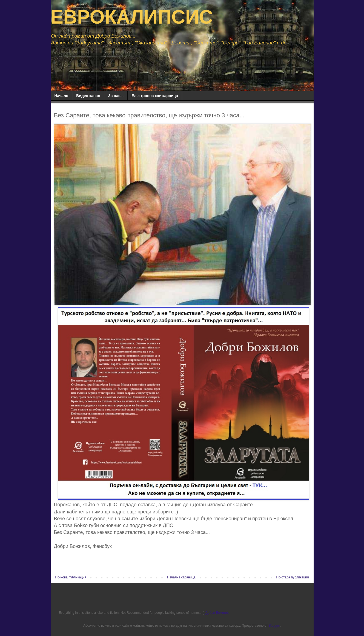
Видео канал (88, 96)
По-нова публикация (71, 577)
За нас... (116, 96)
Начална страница (181, 577)
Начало (61, 96)
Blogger (274, 626)
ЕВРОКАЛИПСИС (132, 17)
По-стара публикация (293, 577)
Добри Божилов (217, 613)
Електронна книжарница (155, 96)
